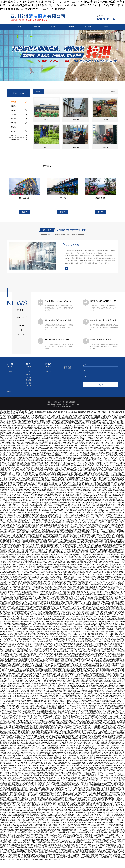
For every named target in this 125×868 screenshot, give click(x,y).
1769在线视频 (74, 485)
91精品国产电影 (80, 490)
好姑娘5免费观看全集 (109, 540)
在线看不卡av (103, 490)
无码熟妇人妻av (62, 646)
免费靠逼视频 (121, 502)
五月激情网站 (10, 740)
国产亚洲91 (107, 617)
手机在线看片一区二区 (98, 775)
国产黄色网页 (52, 539)
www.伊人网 (15, 473)
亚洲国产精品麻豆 (119, 686)
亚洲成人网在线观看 (76, 624)
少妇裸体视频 (42, 701)
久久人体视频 (14, 544)
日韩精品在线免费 (17, 624)
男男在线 (114, 777)
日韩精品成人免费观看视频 (63, 785)
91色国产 (101, 778)
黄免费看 (91, 762)
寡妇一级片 (24, 468)
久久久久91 (20, 497)
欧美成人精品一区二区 (110, 443)
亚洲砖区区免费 (59, 736)
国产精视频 (95, 850)
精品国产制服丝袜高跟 (73, 683)
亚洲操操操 (106, 601)
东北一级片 (55, 522)
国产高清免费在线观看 (99, 596)
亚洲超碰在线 (109, 579)
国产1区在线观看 (96, 547)
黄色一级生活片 (72, 468)
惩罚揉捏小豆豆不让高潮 (33, 589)
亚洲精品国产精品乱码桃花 (14, 728)
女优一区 (92, 792)
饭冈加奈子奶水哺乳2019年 (83, 693)
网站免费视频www (109, 772)
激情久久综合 (37, 859)
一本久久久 (54, 611)
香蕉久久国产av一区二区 (30, 577)
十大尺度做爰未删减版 (79, 653)
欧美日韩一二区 (78, 753)
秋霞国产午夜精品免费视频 (107, 728)
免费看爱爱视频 (118, 661)
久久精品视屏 (99, 509)
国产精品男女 (100, 468)
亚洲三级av (59, 497)
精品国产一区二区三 (71, 763)
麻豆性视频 (88, 767)
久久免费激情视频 (74, 721)
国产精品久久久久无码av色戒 (99, 492)
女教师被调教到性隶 (110, 453)
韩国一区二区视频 (74, 514)
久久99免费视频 (41, 763)
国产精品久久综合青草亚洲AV (45, 524)
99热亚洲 (8, 457)
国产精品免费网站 (22, 535)
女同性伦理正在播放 (90, 681)
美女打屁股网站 (50, 847)
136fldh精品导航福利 (95, 447)
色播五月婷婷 (109, 676)
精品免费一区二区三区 (40, 509)
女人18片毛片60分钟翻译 (10, 619)
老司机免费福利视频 (58, 783)
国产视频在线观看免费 (48, 636)
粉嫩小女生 (3, 780)
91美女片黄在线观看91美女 (75, 604)
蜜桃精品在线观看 (79, 835)
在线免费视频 (30, 818)
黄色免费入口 (60, 735)
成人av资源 (6, 738)
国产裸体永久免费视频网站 (116, 706)
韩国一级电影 (49, 467)
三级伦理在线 (28, 455)
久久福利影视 (42, 431)
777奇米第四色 (39, 798)
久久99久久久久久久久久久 (72, 606)
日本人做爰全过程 (31, 654)
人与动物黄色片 (30, 441)
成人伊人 (5, 673)
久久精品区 (85, 495)
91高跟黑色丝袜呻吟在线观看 (116, 519)
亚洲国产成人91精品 (29, 524)
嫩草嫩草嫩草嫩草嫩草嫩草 (87, 656)
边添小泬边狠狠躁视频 (60, 565)
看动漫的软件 (10, 441)
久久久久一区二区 (116, 700)
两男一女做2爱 (46, 738)
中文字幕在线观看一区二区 (14, 505)
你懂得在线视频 (85, 453)
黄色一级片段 (25, 746)
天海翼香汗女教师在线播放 (68, 500)
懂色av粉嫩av (63, 830)
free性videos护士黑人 (38, 490)
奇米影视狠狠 (42, 547)
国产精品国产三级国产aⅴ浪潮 (92, 577)
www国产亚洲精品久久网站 (48, 676)
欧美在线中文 (43, 689)
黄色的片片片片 (117, 460)
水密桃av (20, 679)
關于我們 (37, 27)
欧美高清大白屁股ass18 (21, 443)
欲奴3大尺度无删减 (70, 517)
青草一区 (9, 520)
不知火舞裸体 (32, 785)
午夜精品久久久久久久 (88, 636)
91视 (56, 715)
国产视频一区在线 (49, 790)
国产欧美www (80, 631)
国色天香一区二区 (5, 477)
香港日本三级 (67, 738)
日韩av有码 (94, 564)
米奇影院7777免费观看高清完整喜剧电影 (53, 488)
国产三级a (76, 666)
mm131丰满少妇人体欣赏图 (50, 743)
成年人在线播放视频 (79, 462)
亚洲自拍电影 (21, 515)
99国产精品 (108, 462)
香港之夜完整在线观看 (48, 596)
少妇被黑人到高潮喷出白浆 (14, 436)
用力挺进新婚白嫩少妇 (64, 452)
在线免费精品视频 (27, 674)
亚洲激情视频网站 (108, 820)
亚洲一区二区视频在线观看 (91, 797)
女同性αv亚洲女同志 (114, 549)
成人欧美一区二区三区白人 (82, 497)
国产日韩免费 (16, 708)
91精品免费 (103, 550)
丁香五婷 (117, 589)
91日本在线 (16, 552)
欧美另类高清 (6, 691)
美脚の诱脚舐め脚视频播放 (79, 524)
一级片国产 (55, 684)
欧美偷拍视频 (65, 507)
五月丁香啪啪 (33, 542)
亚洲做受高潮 (12, 447)
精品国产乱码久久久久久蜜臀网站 (29, 544)
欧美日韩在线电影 (41, 545)
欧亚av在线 (67, 788)
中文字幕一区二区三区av (23, 433)
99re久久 (70, 445)
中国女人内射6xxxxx (18, 520)
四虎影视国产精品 (108, 529)
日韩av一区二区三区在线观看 (109, 829)
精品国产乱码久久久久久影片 (56, 431)
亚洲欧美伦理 (84, 738)
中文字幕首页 (13, 847)
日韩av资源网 (16, 756)
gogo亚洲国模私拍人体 (7, 435)
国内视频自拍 (116, 436)
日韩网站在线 (62, 448)
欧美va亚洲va (14, 720)
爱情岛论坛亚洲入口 (22, 673)
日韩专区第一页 (70, 746)
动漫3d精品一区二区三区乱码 (41, 529)
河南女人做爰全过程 (29, 627)
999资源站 (16, 579)
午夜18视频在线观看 (41, 473)
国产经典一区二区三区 (50, 460)
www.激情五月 (46, 666)
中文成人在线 (67, 607)
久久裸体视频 (45, 591)
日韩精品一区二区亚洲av (96, 435)
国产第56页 (32, 569)
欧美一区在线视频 (113, 480)
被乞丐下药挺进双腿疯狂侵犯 (47, 800)
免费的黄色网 (55, 537)
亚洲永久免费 (72, 641)
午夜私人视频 (73, 537)
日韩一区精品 (73, 584)
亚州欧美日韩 (71, 448)
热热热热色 (20, 527)
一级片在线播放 (34, 448)
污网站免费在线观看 (112, 602)
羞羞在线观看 (121, 594)
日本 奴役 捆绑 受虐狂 (33, 639)
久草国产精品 (14, 668)
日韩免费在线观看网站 (110, 567)
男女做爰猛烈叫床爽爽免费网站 (37, 850)
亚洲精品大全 (62, 544)
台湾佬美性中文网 (89, 559)
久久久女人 (106, 684)
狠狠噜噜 (22, 612)
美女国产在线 (55, 609)
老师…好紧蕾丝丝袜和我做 (112, 542)
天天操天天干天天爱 (30, 492)
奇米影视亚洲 (52, 452)
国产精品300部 (8, 485)
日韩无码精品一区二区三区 (59, 703)
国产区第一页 (63, 445)
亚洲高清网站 (65, 787)
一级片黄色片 (67, 579)
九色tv (86, 674)
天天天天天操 (99, 619)
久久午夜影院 (35, 626)
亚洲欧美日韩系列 (87, 455)
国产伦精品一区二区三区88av (98, 472)
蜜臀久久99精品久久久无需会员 (104, 560)
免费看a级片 (47, 564)
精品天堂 (113, 773)
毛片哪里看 (73, 592)
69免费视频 (64, 577)
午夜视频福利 (47, 671)
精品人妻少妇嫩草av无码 (40, 502)
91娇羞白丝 (29, 515)
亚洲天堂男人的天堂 (92, 452)
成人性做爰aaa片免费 (15, 532)
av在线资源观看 (11, 455)
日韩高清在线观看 (86, 842)
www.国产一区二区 (68, 768)
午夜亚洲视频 (95, 808)
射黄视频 (79, 703)
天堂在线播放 (55, 582)
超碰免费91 (116, 694)
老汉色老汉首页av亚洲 (71, 552)
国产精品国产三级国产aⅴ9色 (11, 463)
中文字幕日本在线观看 (81, 839)
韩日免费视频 (14, 777)
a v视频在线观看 (35, 579)
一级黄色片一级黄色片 (9, 465)
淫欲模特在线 (38, 651)
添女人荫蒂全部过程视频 (39, 517)
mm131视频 (54, 554)
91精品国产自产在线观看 (91, 587)
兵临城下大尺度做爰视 (73, 488)
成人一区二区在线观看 (18, 616)
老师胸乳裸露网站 (12, 855)
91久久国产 (30, 798)
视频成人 (113, 659)
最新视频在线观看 (53, 509)
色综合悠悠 (66, 465)
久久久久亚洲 (58, 572)
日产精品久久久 (75, 663)
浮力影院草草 (111, 550)
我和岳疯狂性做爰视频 (93, 669)
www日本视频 (64, 537)
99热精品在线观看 (70, 443)
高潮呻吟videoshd (49, 726)
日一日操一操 (46, 684)
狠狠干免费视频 (101, 500)
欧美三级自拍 (35, 830)
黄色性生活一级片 (50, 490)
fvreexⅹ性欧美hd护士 (118, 822)
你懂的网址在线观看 (17, 845)
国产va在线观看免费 (75, 534)
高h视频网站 (116, 651)
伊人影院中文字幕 (12, 857)
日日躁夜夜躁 (92, 777)
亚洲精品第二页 (62, 626)
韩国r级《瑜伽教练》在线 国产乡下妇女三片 (20, 470)
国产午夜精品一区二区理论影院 (12, 604)
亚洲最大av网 (54, 450)
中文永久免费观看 (49, 802)
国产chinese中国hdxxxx (78, 579)
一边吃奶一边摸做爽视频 (27, 473)
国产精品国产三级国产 (84, 507)
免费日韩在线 (115, 748)
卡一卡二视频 (34, 705)
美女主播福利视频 (6, 475)
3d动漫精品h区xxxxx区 (114, 736)
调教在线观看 (10, 540)
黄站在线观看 (30, 512)
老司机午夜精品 (25, 696)
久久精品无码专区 (23, 800)
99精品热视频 (48, 748)
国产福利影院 (9, 591)
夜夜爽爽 (83, 638)
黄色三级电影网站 (10, 530)
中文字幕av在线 (46, 694)
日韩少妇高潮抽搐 (99, 537)
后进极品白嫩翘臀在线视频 (48, 475)
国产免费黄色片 (46, 703)
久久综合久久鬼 (54, 812)
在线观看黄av (74, 457)
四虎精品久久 (58, 782)
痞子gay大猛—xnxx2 (83, 519)
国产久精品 (100, 465)
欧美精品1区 (108, 648)
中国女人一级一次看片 (75, 651)
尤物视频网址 (120, 604)
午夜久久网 (102, 524)
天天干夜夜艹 (13, 565)
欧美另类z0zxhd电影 (92, 549)
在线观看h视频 (85, 736)
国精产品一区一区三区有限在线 (47, 472)
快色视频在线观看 (73, 689)
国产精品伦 (11, 698)
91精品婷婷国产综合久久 (7, 433)
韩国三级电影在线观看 (108, 493)
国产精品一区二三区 (35, 443)
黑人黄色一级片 (39, 644)
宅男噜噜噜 (33, 507)
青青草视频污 (108, 651)
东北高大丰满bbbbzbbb (60, 477)
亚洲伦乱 (33, 453)
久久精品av (92, 545)
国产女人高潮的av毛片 (113, 497)
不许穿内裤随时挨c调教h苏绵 (29, 547)
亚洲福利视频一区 (98, 460)
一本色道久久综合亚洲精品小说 (56, 773)
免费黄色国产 (76, 726)
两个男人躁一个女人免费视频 (81, 857)
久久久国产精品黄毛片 (95, 540)
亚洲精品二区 (68, 515)
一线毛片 (99, 852)
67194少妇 (37, 703)
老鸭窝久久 (71, 626)
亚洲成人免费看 (34, 452)
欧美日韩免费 (14, 738)
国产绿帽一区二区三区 (108, 790)
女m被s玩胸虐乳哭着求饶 (64, 621)
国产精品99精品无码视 (85, 482)
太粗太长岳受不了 (54, 835)
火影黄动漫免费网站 (67, 728)
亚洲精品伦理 (30, 839)
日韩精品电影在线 (63, 592)
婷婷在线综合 (31, 457)
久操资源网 (81, 616)
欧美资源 (105, 701)
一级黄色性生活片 (52, 542)
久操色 (101, 467)
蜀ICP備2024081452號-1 (65, 407)
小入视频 (37, 793)
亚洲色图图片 (32, 815)
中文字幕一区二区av (75, 455)
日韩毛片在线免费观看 (55, 495)
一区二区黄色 (107, 710)
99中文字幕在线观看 (95, 527)
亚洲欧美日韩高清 (12, 562)
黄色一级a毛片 (77, 597)
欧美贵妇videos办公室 (104, 653)
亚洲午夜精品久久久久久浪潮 (93, 783)
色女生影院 (25, 706)
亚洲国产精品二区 (83, 468)
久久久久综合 (78, 576)
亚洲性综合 (80, 592)
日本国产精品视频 (112, 693)
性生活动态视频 (111, 594)
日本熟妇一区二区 (20, 435)
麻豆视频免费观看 (62, 689)
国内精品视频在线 (13, 817)
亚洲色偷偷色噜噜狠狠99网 (116, 663)
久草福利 (89, 473)
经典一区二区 (46, 787)
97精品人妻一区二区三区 (20, 549)
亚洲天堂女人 (70, 693)
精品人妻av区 (115, 731)
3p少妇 (102, 544)
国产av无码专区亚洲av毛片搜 (9, 788)
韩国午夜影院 (60, 847)
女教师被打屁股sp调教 (13, 684)
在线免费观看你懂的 (101, 770)
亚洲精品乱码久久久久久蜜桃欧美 (105, 457)
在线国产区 (33, 550)
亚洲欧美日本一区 (94, 544)
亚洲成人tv (79, 746)
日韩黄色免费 (87, 700)
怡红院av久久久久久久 (16, 519)
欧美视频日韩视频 (51, 614)
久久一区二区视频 (23, 448)
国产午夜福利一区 (92, 477)
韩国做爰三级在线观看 (30, 792)
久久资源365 (9, 736)
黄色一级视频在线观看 (18, 539)
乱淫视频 (114, 666)
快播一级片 (84, 785)
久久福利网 (74, 770)
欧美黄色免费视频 (114, 447)
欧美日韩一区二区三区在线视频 (102, 455)
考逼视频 (34, 472)
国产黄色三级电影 (23, 735)
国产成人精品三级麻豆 (45, 586)
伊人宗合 (121, 835)
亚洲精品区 (109, 477)
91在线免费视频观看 (95, 674)
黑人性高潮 (66, 457)
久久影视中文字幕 (93, 467)
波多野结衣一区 (14, 730)
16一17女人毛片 (72, 646)
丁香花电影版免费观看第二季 (44, 760)
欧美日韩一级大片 (46, 503)
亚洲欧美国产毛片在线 (118, 760)
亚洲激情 (52, 668)
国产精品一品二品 (63, 643)
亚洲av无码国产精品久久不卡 (56, 510)
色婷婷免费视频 (38, 537)
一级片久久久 (5, 631)
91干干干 (40, 681)
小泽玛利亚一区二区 (43, 485)
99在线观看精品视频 (51, 674)
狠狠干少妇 (44, 495)
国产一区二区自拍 (109, 619)
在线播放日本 (41, 785)
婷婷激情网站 (90, 626)
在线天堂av (78, 698)
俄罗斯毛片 (36, 762)
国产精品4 (44, 829)
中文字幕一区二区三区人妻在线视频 (93, 576)
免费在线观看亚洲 (115, 611)
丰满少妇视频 (40, 458)
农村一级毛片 (28, 852)
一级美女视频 (48, 550)
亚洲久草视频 (52, 772)
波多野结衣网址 (70, 574)
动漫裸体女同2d (88, 582)
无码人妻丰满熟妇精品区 (115, 606)
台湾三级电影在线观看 (16, 587)
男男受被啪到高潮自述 (60, 468)
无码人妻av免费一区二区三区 (43, 617)
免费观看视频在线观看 (76, 582)
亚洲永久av (81, 503)
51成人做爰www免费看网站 (96, 554)
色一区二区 (15, 599)
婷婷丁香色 (69, 857)
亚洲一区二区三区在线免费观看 (93, 601)
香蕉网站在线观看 (73, 441)
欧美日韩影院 (66, 696)
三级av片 (15, 460)
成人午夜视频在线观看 (22, 705)
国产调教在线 (108, 468)
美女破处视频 (97, 644)
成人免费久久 (81, 820)
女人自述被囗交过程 (11, 648)
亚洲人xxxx (18, 577)
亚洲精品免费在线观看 (76, 643)
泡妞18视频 (47, 537)
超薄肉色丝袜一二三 (11, 842)
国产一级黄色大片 (17, 574)
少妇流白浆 (49, 718)
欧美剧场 (101, 688)
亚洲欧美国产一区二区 (13, 514)
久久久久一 (50, 629)
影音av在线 (89, 614)
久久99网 (36, 676)
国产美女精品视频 (10, 527)
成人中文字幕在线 (44, 450)
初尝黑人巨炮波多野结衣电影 (40, 643)
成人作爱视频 (98, 443)
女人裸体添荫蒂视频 (37, 436)
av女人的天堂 (81, 542)
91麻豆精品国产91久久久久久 (31, 475)
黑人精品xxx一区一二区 (90, 746)
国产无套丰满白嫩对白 (81, 768)
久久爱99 (14, 651)
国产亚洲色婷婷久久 (27, 525)
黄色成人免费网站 (23, 452)
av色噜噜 (37, 818)
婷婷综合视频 (29, 703)
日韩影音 (108, 537)
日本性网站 (52, 825)
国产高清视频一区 (21, 582)
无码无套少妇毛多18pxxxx (98, 594)
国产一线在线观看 (112, 500)
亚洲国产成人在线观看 (63, 475)
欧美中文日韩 (40, 756)
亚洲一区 (37, 525)
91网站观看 (102, 552)
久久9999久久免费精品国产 (33, 488)
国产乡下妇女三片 (113, 616)
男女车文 (37, 683)
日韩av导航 (57, 507)
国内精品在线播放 (87, 611)
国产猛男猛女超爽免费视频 (47, 493)
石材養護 (29, 417)
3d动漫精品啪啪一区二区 (112, 522)
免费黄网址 (58, 465)
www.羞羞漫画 (39, 839)
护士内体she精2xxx (99, 726)
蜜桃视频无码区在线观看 (75, 825)
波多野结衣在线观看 (11, 448)
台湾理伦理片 (91, 463)
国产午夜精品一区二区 (16, 559)
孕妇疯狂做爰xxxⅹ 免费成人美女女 (71, 609)
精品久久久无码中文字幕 (27, 440)
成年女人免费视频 (55, 447)
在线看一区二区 (61, 688)
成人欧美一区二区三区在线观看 (47, 710)
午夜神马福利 (112, 490)
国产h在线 (14, 854)
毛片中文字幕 (14, 571)
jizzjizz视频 (106, 817)
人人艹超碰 (121, 666)
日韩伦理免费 (33, 783)
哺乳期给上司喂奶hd (95, 768)
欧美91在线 (35, 700)
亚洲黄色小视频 (49, 673)
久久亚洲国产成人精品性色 (84, 502)
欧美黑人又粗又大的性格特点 (66, 472)
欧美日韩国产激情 (106, 485)
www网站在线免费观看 (60, 458)
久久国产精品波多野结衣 (15, 524)
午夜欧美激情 (46, 522)
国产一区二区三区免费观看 (60, 498)
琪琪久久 (120, 433)
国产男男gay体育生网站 (15, 636)
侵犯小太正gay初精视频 (7, 688)
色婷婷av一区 (71, 502)
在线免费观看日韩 (103, 539)
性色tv (79, 802)
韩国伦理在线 (99, 515)
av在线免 (79, 720)
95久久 (61, 552)
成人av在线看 (18, 485)
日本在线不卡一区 (87, 597)
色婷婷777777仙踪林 (61, 849)
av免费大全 (43, 448)
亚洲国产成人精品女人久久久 (90, 641)
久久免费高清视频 (9, 663)
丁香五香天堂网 (25, 686)
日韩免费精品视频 (105, 624)
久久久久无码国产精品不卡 (114, 673)
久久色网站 (75, 738)
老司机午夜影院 (57, 770)
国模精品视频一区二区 (95, 701)
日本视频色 (58, 740)
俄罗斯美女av (78, 644)
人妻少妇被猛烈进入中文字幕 (63, 654)
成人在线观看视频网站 (9, 467)
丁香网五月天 (39, 664)
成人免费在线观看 (61, 668)
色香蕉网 (27, 453)
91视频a (23, 576)
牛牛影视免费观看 (14, 547)
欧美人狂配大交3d (72, 616)
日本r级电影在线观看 (87, 726)
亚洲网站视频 (88, 798)
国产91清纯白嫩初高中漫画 (96, 450)
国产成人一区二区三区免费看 (89, 522)
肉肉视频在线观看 (52, 448)
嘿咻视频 (78, 827)
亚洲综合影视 (103, 557)
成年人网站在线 (61, 859)
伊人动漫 (32, 500)
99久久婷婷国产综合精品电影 (105, 589)
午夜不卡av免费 (19, 529)
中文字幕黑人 (74, 832)
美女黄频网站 (112, 492)
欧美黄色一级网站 (80, 617)
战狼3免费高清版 (18, 602)
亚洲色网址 (87, 775)
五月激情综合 (101, 510)
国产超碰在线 (18, 787)
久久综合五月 (29, 834)
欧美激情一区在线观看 (118, 778)
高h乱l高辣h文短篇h (34, 661)
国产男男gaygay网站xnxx (63, 790)
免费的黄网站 (95, 627)
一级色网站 (17, 775)
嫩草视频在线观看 (96, 530)
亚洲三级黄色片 (63, 715)
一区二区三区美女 (83, 552)
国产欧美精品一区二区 (99, 693)
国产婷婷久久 (44, 824)
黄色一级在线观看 (79, 783)
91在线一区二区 (78, 844)
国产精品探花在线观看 (86, 755)
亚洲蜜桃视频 (5, 824)
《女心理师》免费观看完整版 (63, 815)
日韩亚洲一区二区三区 (69, 711)
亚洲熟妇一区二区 (30, 725)
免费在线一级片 (37, 505)
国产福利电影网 (86, 850)
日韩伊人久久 (5, 492)
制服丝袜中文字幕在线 (25, 824)
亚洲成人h (96, 753)
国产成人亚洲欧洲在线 (77, 681)
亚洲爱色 (90, 436)
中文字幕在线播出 (21, 693)
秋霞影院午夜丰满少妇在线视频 (86, 773)
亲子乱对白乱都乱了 (111, 818)
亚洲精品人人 (103, 555)
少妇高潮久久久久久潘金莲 (91, 678)
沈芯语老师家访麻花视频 (84, 834)
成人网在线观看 (59, 560)
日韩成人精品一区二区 (77, 632)
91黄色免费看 (38, 599)
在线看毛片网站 (101, 832)
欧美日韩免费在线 (117, 485)
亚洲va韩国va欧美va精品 (86, 691)
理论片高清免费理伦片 (79, 621)
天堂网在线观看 (45, 832)
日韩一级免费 (86, 445)
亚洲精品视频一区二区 (96, 495)
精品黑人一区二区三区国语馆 (25, 447)
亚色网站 (118, 644)
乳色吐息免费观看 (34, 807)
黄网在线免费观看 (78, 751)
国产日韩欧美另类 (113, 514)
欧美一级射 (84, 505)
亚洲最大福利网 (13, 716)
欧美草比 (61, 547)
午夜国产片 (22, 457)
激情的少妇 (17, 664)
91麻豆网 (92, 468)
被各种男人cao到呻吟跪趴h (91, 668)
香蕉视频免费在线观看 (111, 634)
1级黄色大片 (33, 624)
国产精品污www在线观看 (21, 507)
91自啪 (108, 524)
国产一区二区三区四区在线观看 (95, 462)
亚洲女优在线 (79, 574)
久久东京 (24, 767)
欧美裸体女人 (81, 517)
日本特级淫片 (112, 824)
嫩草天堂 (55, 445)
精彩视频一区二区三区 (61, 455)
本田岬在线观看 (91, 750)
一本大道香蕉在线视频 (24, 478)
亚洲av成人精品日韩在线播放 (62, 718)
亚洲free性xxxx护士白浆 (49, 859)
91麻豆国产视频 (54, 555)
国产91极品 (45, 835)
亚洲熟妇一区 (13, 482)
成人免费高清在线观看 (72, 480)
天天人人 (21, 606)
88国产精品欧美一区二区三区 (103, 679)
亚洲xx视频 (8, 488)
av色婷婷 (17, 740)
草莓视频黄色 (61, 473)
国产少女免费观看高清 (55, 433)
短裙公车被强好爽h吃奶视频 (46, 624)
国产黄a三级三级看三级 (60, 527)
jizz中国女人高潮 (7, 689)
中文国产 (102, 627)
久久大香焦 (39, 768)
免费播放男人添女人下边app (55, 517)
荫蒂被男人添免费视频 (57, 529)
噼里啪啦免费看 (110, 450)
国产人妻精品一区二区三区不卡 (76, 710)
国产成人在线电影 (115, 626)
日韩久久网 (108, 460)
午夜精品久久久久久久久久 (105, 441)
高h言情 (68, 780)
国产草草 (70, 688)
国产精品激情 (29, 596)
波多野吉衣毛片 (47, 584)
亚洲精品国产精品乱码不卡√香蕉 (56, 482)
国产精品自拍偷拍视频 (36, 552)
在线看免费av (60, 800)
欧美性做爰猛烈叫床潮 (27, 671)
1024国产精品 (4, 844)
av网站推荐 (101, 844)
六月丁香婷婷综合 (41, 629)
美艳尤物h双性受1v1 (39, 852)
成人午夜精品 (116, 636)
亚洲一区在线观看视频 (14, 431)
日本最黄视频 (66, 805)
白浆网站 (48, 756)
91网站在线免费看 (59, 505)
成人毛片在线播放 (36, 787)
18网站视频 (51, 559)
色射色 (21, 817)
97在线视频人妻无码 (114, 557)
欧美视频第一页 (5, 539)
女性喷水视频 (22, 611)
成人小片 (72, 827)
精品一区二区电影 (91, 653)
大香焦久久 (87, 539)
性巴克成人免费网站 (58, 839)
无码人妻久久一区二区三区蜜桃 (32, 522)
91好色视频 (107, 438)
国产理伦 (109, 559)
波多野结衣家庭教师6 (86, 514)
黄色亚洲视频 (36, 812)
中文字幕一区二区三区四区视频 (60, 832)
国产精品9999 (71, 793)
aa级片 (81, 441)
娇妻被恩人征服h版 (88, 431)
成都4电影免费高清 (115, 708)
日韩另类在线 (105, 698)
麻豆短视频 (88, 639)
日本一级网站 (94, 552)
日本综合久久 (27, 574)
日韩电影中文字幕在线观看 (44, 498)
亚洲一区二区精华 (97, 817)
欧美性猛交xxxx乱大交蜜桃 (84, 705)
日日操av (69, 462)
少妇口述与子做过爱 (40, 773)
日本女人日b (25, 797)
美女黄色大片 (66, 467)
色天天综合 (87, 815)
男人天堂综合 (69, 701)
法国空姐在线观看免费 (60, 641)
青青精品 (8, 643)
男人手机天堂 (89, 599)
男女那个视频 (100, 839)
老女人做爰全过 (42, 616)
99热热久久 (93, 659)
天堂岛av (120, 721)
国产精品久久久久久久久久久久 (86, 671)
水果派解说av (22, 445)
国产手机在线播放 (34, 592)
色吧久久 (50, 468)
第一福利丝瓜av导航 (76, 530)
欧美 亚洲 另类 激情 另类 (54, 535)
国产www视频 (36, 555)
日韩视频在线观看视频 (23, 607)
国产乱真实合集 (11, 480)
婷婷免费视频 (44, 447)
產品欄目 (108, 92)
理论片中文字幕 (35, 817)
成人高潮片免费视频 (99, 602)
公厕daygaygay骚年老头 (57, 664)
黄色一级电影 (49, 458)
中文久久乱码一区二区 (48, 587)
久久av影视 (97, 448)
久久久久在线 (86, 529)
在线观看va (42, 487)
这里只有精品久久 (79, 572)
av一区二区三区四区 (69, 822)
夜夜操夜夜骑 (4, 755)
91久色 (31, 842)
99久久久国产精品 (71, 473)
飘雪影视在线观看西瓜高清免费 (51, 602)
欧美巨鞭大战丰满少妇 (115, 555)
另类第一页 (69, 576)
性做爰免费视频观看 (14, 666)
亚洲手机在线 (47, 438)
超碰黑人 (41, 705)
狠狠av (35, 710)
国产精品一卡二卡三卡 (100, 631)
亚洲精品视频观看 (85, 715)
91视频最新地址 (50, 849)
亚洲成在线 (12, 500)
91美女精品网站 (49, 455)
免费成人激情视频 (37, 564)
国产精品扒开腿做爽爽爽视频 (9, 606)
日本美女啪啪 (93, 782)
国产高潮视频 (37, 483)
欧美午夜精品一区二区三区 (99, 445)
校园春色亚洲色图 (66, 597)
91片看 (68, 510)
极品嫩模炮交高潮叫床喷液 (62, 524)
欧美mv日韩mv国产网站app (49, 592)
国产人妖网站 (29, 612)
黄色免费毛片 (50, 711)
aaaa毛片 (118, 775)
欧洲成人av (48, 480)
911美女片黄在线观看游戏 (101, 597)
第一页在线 (38, 512)
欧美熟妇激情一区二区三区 (108, 808)
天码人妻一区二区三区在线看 (20, 641)
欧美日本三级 (63, 684)
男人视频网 (17, 629)
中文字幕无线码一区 (94, 586)
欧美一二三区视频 (74, 581)
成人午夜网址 (109, 689)
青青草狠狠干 (27, 658)
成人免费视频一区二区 (76, 775)
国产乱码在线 (67, 629)
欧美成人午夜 (40, 751)
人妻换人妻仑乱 (109, 810)
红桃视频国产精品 (50, 562)
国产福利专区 (89, 448)
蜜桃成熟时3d (12, 509)
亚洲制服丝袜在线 (60, 576)
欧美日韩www (117, 468)
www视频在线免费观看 (78, 452)
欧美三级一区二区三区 (10, 679)
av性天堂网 (12, 497)
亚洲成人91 (116, 462)
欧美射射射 (112, 607)
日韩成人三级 (42, 542)
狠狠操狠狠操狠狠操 (47, 589)
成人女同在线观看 (64, 485)
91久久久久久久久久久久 (97, 584)
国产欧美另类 (14, 462)
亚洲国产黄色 (44, 519)
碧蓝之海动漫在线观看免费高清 (86, 589)
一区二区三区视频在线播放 (87, 634)
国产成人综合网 (66, 765)
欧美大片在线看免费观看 (75, 509)
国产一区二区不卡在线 (118, 571)
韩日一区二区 (50, 679)
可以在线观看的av (79, 614)
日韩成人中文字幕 (76, 438)
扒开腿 (32, 572)
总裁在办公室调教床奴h (31, 822)
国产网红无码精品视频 (65, 503)
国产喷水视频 (19, 453)
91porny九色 (27, 626)
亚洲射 (17, 555)
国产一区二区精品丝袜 (118, 537)
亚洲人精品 (119, 845)
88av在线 (42, 741)
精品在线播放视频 (35, 462)
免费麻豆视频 (18, 795)
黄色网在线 (83, 765)
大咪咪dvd (24, 715)
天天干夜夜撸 (38, 777)
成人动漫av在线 (88, 720)
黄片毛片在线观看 (53, 569)
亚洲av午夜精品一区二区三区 (116, 723)
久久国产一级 (64, 514)
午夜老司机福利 (40, 634)
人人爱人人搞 (112, 770)
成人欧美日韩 (55, 666)
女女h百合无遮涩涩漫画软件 (29, 463)
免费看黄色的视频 (45, 554)
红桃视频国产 (112, 654)
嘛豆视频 (36, 520)
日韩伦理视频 (52, 473)
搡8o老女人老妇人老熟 (113, 535)
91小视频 (66, 854)
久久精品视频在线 (28, 617)
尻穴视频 (101, 522)
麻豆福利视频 (113, 656)
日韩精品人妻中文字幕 (74, 636)
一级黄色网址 (16, 537)
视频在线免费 (95, 550)
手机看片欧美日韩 (82, 777)
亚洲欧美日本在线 (52, 547)
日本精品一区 (37, 636)
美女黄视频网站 (23, 619)
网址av (86, 440)
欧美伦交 (90, 478)
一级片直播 (119, 532)
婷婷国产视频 (103, 549)
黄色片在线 (35, 574)
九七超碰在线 (45, 639)
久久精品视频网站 (42, 453)
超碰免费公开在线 (48, 715)
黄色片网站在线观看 (76, 602)
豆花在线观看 (56, 438)
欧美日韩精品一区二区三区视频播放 (91, 488)
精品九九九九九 (53, 453)
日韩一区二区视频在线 (89, 609)
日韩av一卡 (114, 601)
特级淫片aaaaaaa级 (40, 840)
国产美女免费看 (76, 718)
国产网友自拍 (47, 622)
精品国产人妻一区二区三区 (91, 624)
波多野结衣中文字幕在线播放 (51, 599)
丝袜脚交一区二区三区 (39, 718)
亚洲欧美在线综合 (115, 807)
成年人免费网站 (58, 545)
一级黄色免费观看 (47, 505)
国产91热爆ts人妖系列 (41, 648)
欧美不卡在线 (74, 787)
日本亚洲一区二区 (89, 509)
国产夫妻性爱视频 (22, 465)
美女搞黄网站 (25, 493)
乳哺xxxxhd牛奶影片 (100, 431)
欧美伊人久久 (44, 433)
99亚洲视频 (69, 431)
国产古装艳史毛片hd (80, 463)
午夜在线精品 (28, 622)
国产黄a (65, 740)
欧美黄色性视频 (119, 825)
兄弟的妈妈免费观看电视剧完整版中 (14, 498)
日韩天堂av (20, 455)
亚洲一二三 (37, 596)
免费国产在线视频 (29, 721)
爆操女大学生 (50, 785)
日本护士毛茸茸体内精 (118, 629)
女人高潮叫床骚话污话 (60, 589)
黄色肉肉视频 (58, 487)
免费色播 (41, 748)
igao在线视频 (29, 482)
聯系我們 (105, 27)
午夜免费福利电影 (50, 594)
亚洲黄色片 (35, 480)
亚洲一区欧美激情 (55, 530)
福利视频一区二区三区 (59, 462)
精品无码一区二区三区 (55, 607)
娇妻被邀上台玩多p (26, 753)
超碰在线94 (77, 435)
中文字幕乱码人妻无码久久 (103, 636)
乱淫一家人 (60, 490)
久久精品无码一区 (118, 509)
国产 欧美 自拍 (13, 778)
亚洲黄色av (20, 822)
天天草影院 (46, 693)
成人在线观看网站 (5, 616)
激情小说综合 (68, 586)
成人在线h (25, 438)
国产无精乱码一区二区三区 (117, 488)
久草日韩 (49, 606)
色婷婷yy (14, 452)
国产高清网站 (30, 576)
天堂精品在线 (116, 643)
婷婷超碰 (26, 624)
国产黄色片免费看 (46, 457)
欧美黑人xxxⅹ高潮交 (63, 767)
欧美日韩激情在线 (61, 636)
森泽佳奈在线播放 (88, 679)
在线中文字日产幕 (37, 460)
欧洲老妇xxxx (52, 730)
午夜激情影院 (98, 599)
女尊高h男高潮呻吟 (61, 557)
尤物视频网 (114, 498)
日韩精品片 (45, 443)
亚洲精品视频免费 (34, 581)
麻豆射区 (94, 539)
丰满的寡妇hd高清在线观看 (41, 668)
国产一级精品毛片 (76, 475)
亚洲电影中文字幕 (96, 529)
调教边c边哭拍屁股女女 (39, 435)
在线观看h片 (121, 492)
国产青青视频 (87, 654)
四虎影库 (84, 772)
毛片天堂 (10, 834)
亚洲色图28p (21, 512)
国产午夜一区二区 (17, 627)
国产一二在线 (55, 571)
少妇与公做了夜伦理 (46, 445)
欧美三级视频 (45, 525)
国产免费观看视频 (57, 564)
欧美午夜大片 (12, 653)
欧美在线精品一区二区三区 (109, 859)
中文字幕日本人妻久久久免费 (25, 644)
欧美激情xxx (23, 755)
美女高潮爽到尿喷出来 (14, 780)
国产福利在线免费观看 (109, 574)
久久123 (9, 708)
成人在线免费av (34, 808)
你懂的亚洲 (118, 740)
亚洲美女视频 (10, 555)
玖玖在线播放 (19, 656)
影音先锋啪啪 (62, 686)
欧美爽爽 (39, 805)
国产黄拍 (103, 535)
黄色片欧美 (74, 788)
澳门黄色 (13, 773)
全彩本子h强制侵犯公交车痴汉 (56, 701)
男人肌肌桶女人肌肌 (64, 713)
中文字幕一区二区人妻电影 (45, 507)
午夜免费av (112, 638)
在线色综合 (62, 683)
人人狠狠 (62, 644)
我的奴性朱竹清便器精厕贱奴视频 (77, 661)
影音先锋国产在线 (107, 674)
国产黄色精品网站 (83, 512)
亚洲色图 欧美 (64, 721)
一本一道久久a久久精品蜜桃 (106, 532)
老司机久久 (19, 760)
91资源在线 (99, 745)
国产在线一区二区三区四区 (49, 807)
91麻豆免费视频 (25, 684)
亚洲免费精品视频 (16, 731)
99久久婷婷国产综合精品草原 (68, 519)
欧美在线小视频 (33, 465)
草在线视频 (105, 447)
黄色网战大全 (118, 676)
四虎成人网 (9, 629)
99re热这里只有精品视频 (51, 552)
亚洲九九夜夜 (72, 601)
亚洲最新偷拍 (52, 689)
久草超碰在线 (38, 470)
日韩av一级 (17, 525)
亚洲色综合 (27, 517)
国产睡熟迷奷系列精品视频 (109, 527)
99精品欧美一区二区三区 (102, 525)
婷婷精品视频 (108, 683)
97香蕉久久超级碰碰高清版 (42, 842)
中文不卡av (107, 436)
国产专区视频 (65, 775)
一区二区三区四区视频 (97, 453)
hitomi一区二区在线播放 (81, 782)
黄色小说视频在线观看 (117, 817)
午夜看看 (105, 488)
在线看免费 (79, 587)
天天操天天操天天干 (103, 659)
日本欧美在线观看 (64, 803)
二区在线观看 (84, 433)
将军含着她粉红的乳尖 (104, 487)
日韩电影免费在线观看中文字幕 (13, 626)
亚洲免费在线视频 (24, 837)
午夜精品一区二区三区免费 (19, 477)
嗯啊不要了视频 (66, 447)
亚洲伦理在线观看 (15, 746)
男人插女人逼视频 (83, 792)
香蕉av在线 (56, 617)
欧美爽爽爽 (45, 716)
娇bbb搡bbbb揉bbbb (11, 586)
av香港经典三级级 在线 (25, 502)
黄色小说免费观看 (17, 782)
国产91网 (3, 520)
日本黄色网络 (113, 701)
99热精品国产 (4, 490)
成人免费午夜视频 (40, 653)
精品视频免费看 (30, 498)
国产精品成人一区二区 (96, 512)
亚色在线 (46, 753)
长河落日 (56, 762)
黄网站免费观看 (112, 621)
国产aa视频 (87, 498)
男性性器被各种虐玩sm (94, 780)
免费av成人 (48, 597)
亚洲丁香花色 (76, 785)
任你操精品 (75, 656)
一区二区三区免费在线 (92, 503)
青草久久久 (40, 597)
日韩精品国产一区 (107, 473)
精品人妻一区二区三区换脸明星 (69, 571)
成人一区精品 (86, 594)
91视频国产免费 (114, 458)
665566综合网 (62, 710)
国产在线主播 (85, 629)
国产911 (46, 669)
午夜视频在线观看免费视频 (95, 571)
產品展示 (54, 27)
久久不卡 (19, 480)
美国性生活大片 (35, 832)
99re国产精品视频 (74, 715)
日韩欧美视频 (45, 555)
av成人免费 (122, 768)
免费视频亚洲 (44, 708)
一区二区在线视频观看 (69, 671)
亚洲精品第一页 (60, 802)
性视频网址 (112, 738)
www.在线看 (49, 487)
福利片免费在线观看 (25, 460)
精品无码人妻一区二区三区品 (29, 487)
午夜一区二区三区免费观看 (98, 519)
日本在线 (121, 767)
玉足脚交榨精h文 (93, 524)
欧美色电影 (21, 482)
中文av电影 (57, 436)
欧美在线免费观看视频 (111, 835)
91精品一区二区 (85, 721)
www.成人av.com (32, 701)
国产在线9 (9, 775)
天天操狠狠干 (27, 480)
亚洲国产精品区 (87, 602)
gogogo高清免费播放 (105, 629)
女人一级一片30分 (65, 520)
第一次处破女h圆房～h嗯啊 (84, 845)
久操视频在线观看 (12, 478)
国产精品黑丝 (105, 626)
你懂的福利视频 (81, 750)
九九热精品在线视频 (83, 443)
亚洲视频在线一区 (98, 639)
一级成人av (18, 688)
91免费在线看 (6, 574)
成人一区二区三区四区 (75, 577)
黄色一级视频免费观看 (52, 721)
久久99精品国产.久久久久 (36, 673)
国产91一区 (13, 840)
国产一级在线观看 (83, 743)
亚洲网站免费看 (91, 638)
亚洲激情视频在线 (57, 463)
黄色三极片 (80, 440)
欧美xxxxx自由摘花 (91, 688)
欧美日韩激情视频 (38, 455)
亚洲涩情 (79, 849)
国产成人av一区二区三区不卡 (33, 750)
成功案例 (88, 27)
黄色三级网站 (76, 505)
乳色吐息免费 (110, 552)
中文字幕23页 (103, 751)
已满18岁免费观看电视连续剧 (100, 475)
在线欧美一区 (49, 560)
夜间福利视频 (7, 599)
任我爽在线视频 (42, 649)
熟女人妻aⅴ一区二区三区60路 (57, 502)
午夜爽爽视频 (98, 514)
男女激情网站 (83, 436)
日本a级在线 (67, 433)
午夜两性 (119, 738)
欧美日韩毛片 (41, 549)
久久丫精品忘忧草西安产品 (32, 495)
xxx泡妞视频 (37, 515)
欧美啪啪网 (40, 550)
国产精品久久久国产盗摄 (65, 751)
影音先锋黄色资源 (82, 544)
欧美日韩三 (17, 560)
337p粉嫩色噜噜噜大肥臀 (108, 534)
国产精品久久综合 (8, 507)
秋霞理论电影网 (20, 441)
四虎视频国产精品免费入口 (75, 795)
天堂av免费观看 (14, 490)
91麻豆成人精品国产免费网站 (22, 736)
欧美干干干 (11, 767)
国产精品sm (36, 698)
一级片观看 (38, 693)
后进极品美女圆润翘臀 (76, 498)
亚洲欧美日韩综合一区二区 (46, 465)
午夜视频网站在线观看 (110, 515)
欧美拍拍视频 (108, 509)
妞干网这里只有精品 (33, 445)
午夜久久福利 (75, 433)
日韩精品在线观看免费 (38, 820)
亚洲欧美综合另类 (5, 617)
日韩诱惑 (75, 436)
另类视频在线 (57, 550)
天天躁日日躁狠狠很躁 (77, 535)
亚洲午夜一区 (22, 857)
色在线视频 (72, 440)
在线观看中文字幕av (63, 807)
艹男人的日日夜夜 (72, 482)
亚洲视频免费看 (101, 621)
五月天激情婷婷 (10, 860)
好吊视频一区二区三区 (13, 487)
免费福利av (58, 467)
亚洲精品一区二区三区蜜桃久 (25, 653)
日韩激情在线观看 (51, 713)
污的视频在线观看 (44, 813)
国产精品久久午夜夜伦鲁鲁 (84, 596)
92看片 (6, 532)
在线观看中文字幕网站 (77, 664)
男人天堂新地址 (23, 562)
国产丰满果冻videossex (97, 483)
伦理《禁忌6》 (4, 493)
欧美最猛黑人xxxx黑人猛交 (25, 509)
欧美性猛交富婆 (64, 624)
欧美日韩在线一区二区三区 (67, 450)
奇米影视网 (28, 529)
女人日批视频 (88, 795)
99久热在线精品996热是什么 (73, 529)
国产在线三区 (77, 515)
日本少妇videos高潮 (7, 440)
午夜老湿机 (74, 447)
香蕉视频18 (96, 535)
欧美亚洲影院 (31, 756)
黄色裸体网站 (109, 554)
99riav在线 (17, 576)
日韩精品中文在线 (65, 812)
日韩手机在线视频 (68, 782)
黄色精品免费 (51, 616)
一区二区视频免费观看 (20, 458)
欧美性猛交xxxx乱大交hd (44, 477)
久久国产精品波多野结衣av (90, 694)
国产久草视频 (48, 527)
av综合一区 (33, 659)
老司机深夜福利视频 (56, 758)
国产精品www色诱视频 (59, 793)
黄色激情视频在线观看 (51, 731)
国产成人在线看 (103, 706)
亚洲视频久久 (26, 748)
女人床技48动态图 (100, 559)
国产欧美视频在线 (44, 520)
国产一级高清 (118, 632)
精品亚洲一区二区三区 (12, 632)
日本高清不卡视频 (65, 733)
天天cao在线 (108, 465)
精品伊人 (54, 503)
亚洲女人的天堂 (95, 736)
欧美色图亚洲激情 (76, 520)
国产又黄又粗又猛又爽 (28, 775)
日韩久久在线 (60, 649)
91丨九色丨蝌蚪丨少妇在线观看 (89, 480)
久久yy (52, 716)
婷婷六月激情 (46, 706)
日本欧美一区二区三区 (17, 758)
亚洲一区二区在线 (15, 545)
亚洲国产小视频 (14, 755)
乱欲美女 (103, 678)
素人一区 (43, 817)
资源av (78, 522)
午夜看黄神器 (53, 669)
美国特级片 (93, 440)
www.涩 (106, 458)
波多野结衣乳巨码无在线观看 (55, 844)
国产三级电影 (121, 490)
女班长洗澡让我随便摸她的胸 (84, 460)
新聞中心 (71, 27)
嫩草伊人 (98, 626)
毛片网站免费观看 (119, 855)
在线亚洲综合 (61, 460)
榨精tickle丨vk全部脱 (62, 440)
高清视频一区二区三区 (14, 550)
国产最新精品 (103, 716)
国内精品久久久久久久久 (104, 696)
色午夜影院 (26, 787)
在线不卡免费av (109, 612)
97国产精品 (105, 577)
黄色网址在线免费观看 (48, 440)
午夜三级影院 (23, 661)
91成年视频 (118, 435)
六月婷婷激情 (27, 559)
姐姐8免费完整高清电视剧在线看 (41, 534)
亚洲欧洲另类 (109, 576)
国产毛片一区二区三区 (118, 438)
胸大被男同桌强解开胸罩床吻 (79, 807)
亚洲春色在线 (103, 480)
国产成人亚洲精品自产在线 (32, 614)
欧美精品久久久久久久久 (60, 612)
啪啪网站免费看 (116, 510)
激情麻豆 (94, 498)
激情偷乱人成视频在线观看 (67, 522)
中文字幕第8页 (33, 790)
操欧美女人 (36, 720)
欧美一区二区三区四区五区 (117, 586)
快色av (26, 592)
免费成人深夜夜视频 (29, 728)
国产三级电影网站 (89, 565)
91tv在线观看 (62, 661)
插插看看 (18, 663)
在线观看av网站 (44, 837)
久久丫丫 (24, 756)
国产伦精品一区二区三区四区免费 (113, 512)
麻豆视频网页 (55, 678)
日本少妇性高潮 (62, 795)
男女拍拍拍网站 (23, 778)
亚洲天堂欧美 (121, 787)
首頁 (20, 27)
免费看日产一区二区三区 (111, 495)
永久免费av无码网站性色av (58, 591)
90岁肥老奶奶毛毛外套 (47, 698)
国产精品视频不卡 (114, 609)
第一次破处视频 (117, 559)
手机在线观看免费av (13, 832)
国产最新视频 (16, 468)
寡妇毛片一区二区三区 (7, 664)
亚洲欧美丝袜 (72, 703)
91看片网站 (50, 653)
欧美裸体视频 (53, 525)
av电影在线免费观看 (44, 582)
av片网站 (27, 817)
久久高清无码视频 (63, 674)
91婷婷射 (115, 745)
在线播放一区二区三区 (67, 617)
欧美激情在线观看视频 (81, 701)
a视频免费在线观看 (62, 723)
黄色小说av (65, 584)
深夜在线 (85, 472)
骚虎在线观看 (95, 666)
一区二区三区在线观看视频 (81, 706)
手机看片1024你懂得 (70, 673)
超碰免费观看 (4, 519)
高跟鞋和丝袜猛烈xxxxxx (66, 762)
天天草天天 (112, 539)
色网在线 (16, 440)
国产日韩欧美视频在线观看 (79, 554)
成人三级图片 (24, 808)
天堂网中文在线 (24, 827)
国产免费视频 (115, 478)
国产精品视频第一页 (54, 478)
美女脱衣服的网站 (85, 458)
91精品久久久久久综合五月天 (88, 510)
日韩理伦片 (26, 436)
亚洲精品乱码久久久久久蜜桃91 (18, 621)
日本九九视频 (63, 509)
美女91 (38, 457)
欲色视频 (28, 435)
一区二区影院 (28, 483)
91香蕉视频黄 (36, 478)
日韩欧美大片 (31, 458)
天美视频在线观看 (102, 505)
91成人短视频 (107, 569)
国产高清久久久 (70, 547)
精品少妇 (24, 503)
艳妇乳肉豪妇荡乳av (83, 483)
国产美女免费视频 (68, 497)
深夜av (21, 730)
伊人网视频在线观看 (16, 522)
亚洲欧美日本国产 (113, 849)
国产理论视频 (29, 802)
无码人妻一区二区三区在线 (108, 503)
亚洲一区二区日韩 (83, 545)
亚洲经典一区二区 (104, 452)
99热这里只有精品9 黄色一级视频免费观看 (38, 609)
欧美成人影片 (56, 534)
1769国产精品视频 (112, 664)
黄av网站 (50, 545)
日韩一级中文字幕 (110, 544)
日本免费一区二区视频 (61, 540)
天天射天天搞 (62, 611)
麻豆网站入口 (14, 824)
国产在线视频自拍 (70, 490)
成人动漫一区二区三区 (13, 472)
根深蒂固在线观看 (82, 478)
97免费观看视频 (63, 453)
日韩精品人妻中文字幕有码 (59, 441)
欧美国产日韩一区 (102, 607)
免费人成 (4, 654)
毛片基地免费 (15, 643)
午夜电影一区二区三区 (58, 756)
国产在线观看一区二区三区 (88, 607)
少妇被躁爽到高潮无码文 (28, 597)
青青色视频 (75, 765)
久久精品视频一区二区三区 (87, 457)
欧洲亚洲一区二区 (19, 689)
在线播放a (38, 440)
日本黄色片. (92, 743)
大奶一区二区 (92, 803)
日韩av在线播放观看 (81, 450)
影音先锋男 (59, 797)
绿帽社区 (97, 646)
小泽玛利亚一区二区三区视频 (83, 493)
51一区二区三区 (107, 530)
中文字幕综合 (37, 632)
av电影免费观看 (88, 644)
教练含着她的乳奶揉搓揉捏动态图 (18, 785)
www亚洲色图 (39, 669)
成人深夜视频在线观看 (78, 560)
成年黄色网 (40, 562)
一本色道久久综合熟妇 (31, 689)
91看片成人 (84, 663)
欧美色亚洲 (95, 728)
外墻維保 (29, 411)
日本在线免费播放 (66, 436)
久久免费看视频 (76, 569)
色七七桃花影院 (87, 438)
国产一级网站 (40, 500)
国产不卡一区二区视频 (45, 463)
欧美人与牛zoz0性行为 (36, 601)
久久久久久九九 (47, 483)
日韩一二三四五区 (23, 542)
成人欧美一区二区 (18, 743)
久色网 (110, 505)
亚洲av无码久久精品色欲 (99, 723)
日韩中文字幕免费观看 (23, 467)
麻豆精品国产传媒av (40, 482)
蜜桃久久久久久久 (26, 472)
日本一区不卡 (4, 587)
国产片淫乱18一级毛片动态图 (58, 755)
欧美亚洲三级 (71, 596)
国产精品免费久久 (57, 738)
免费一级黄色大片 (27, 604)
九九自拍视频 (53, 485)
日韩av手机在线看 (106, 448)
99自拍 (103, 497)
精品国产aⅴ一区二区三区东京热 (56, 492)
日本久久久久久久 (49, 619)
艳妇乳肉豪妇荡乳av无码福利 (62, 855)
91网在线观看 (43, 539)
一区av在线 (48, 705)
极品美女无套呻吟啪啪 (105, 733)
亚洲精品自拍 (23, 788)
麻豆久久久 (44, 478)
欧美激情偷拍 (42, 535)
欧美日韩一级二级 (10, 515)
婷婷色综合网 (86, 475)
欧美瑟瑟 (119, 457)
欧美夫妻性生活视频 (19, 825)
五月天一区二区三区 (55, 627)
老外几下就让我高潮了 (70, 542)
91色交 (50, 829)
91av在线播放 (65, 530)
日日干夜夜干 (97, 493)
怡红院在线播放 (48, 436)
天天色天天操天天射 (118, 473)
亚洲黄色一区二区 (74, 453)
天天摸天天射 (76, 629)
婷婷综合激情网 (48, 651)
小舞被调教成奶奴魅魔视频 (30, 431)
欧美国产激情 (68, 753)
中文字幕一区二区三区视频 (90, 591)
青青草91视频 (45, 579)
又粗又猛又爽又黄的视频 (68, 478)
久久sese (112, 517)
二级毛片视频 (19, 683)
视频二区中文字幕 (69, 493)
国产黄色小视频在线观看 (114, 440)
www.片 (121, 616)
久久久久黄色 (13, 445)
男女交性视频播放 (65, 842)
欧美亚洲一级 (27, 505)
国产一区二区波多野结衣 (60, 483)
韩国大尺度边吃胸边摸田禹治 (78, 525)
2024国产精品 (114, 750)
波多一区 (90, 661)
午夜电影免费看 (97, 705)
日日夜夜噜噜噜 (57, 457)
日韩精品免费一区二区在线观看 (86, 500)
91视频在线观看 (47, 512)
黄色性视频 (41, 854)
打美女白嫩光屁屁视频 (31, 450)
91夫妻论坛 (7, 651)
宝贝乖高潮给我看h (66, 666)
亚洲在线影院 (55, 520)
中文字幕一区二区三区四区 (32, 694)
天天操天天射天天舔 (74, 527)
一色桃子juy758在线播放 (22, 860)
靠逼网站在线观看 (21, 701)
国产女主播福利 (24, 462)
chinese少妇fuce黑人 (71, 748)
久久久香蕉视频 (98, 436)
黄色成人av (84, 527)
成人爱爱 (58, 587)
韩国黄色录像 (21, 818)
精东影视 (65, 487)
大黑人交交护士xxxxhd (102, 792)
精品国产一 (82, 485)
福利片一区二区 (96, 497)
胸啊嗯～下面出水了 (97, 458)
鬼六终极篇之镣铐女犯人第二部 (28, 678)
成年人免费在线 (33, 535)
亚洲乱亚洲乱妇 (27, 636)
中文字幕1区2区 (56, 787)
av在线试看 (25, 581)
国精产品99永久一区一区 (7, 681)
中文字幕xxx (66, 770)
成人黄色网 (83, 571)
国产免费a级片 (11, 726)
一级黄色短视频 (65, 438)
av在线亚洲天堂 (68, 463)
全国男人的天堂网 (98, 438)
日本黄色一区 (35, 433)
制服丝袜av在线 (26, 663)
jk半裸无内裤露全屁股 (53, 549)
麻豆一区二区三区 (107, 780)
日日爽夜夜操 (59, 673)
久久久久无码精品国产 (7, 525)
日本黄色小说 (23, 850)
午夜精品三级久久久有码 (52, 500)
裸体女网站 (119, 607)
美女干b (67, 664)
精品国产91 (12, 673)
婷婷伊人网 (91, 525)
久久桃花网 (23, 639)
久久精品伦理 (58, 629)
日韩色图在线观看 (119, 545)
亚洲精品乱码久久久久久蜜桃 (56, 746)
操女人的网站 (96, 482)
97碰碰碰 (86, 686)
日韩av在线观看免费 (65, 554)
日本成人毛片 (22, 586)
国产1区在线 (107, 507)
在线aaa (11, 577)
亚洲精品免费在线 (73, 458)
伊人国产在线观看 (26, 564)
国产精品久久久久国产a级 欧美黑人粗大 (32, 514)
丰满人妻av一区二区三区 (117, 452)
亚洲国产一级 (24, 569)
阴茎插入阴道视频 (77, 622)
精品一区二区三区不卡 (110, 433)
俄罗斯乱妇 (58, 726)
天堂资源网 (85, 435)
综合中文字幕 (96, 473)
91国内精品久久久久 (99, 664)
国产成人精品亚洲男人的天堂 (76, 470)
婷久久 (57, 624)
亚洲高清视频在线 (19, 834)
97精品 (87, 492)
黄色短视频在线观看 (15, 706)
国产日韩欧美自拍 (18, 725)
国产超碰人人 (77, 431)
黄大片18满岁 (99, 634)
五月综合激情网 (10, 554)
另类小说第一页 (21, 726)
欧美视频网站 (88, 535)
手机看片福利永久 (75, 555)
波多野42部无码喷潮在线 (74, 591)
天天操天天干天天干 (61, 470)
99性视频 (9, 765)
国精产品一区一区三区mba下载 (76, 477)
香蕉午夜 (49, 827)
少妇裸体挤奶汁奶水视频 (89, 569)
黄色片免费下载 (88, 753)
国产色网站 (49, 741)
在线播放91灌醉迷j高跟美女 (11, 829)
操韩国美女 (100, 658)
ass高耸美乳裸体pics (59, 512)
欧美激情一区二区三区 (96, 433)
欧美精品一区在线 (36, 684)
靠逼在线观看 (104, 669)
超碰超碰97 (99, 463)
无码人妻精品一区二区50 (10, 502)
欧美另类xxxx (40, 849)
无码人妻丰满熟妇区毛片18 (102, 478)
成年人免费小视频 (78, 539)
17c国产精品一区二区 (113, 596)
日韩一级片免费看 (88, 824)
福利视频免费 (5, 746)
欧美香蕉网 (108, 681)
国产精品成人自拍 (68, 572)
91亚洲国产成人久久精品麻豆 (12, 438)
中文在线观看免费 (48, 470)
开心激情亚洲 (117, 477)
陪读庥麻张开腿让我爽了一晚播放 (11, 503)
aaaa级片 (74, 562)
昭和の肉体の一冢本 (88, 515)
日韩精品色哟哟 (15, 564)
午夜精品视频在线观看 (108, 800)
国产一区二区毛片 (119, 812)
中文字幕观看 (60, 763)
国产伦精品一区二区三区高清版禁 (52, 788)
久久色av (22, 609)
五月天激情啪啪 (65, 555)
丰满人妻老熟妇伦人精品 (116, 834)
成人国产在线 (69, 435)
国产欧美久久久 (55, 728)
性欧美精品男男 (54, 708)
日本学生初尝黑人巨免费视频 (102, 614)
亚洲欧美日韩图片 (26, 555)
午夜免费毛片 (92, 505)
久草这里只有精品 (54, 720)
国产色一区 (86, 530)
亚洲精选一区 (44, 452)
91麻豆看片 (42, 631)
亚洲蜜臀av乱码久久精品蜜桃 (55, 435)
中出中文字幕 (38, 788)
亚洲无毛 (117, 582)
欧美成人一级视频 (64, 525)
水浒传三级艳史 (100, 565)
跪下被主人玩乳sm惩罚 (48, 658)
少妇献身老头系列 (94, 760)
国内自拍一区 (12, 517)
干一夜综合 (87, 808)
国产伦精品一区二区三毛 (100, 606)
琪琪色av (93, 465)
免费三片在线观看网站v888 (25, 840)
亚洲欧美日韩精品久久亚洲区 (114, 565)
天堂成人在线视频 (92, 778)
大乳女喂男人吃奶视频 (84, 564)
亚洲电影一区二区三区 (35, 438)
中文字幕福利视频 (111, 502)
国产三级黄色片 (14, 844)
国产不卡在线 (74, 510)
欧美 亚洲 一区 (101, 440)
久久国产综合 (81, 473)
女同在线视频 (89, 631)
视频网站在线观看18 (50, 681)
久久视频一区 (99, 651)
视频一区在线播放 (107, 482)
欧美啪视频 (14, 800)
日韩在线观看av (25, 579)
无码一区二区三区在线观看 (73, 659)
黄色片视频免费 (98, 567)
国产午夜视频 (32, 477)
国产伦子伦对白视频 (43, 530)
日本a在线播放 (49, 778)
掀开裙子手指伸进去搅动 (7, 453)
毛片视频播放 (53, 661)
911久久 (30, 788)
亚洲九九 (37, 447)
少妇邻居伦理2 (108, 463)
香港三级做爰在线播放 (29, 485)
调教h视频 (106, 705)
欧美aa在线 (17, 772)
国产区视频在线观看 (34, 503)
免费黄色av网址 (61, 616)
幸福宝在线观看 (20, 554)
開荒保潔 (29, 414)
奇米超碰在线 (90, 560)
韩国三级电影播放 (27, 710)
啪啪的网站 (90, 579)
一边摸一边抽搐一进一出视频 (32, 602)
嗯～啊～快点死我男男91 (57, 443)
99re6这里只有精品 (25, 490)
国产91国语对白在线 (102, 609)
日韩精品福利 (82, 745)
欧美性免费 (119, 773)
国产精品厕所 (32, 549)
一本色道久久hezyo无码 (12, 569)
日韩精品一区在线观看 (47, 581)
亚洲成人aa (104, 586)
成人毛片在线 (80, 448)
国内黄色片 (34, 748)
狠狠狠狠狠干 (56, 584)
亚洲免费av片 (72, 483)
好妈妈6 (84, 859)
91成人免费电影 (24, 832)
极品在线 (6, 483)
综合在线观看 (34, 493)
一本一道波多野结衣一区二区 (11, 808)
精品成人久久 (8, 772)
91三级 (91, 443)
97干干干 (46, 664)
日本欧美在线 (113, 746)
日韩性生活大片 (106, 785)
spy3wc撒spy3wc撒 (84, 465)
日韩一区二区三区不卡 (12, 612)
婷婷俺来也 (3, 768)
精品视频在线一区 (58, 515)
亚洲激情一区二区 (19, 649)
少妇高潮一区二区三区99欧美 (113, 467)
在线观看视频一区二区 (28, 780)
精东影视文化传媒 (31, 616)
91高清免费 (28, 762)
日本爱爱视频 (10, 703)
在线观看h (13, 567)
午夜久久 (106, 592)
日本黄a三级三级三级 (98, 676)
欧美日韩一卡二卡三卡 (19, 859)
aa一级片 (50, 736)
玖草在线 (120, 824)
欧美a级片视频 (93, 738)
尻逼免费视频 (81, 756)
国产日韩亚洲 (70, 460)
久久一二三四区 (109, 435)
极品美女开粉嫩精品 (74, 638)
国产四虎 (106, 599)
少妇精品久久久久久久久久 (22, 510)
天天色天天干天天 (58, 606)
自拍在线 (45, 607)
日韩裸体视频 (89, 537)
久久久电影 (101, 477)
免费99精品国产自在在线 (106, 765)
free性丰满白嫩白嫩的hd (39, 638)
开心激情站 (3, 802)
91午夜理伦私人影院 (29, 557)
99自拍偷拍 (25, 572)
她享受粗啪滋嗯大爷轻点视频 (95, 542)
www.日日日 (15, 457)
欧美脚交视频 (65, 534)
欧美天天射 (81, 537)
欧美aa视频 (6, 545)
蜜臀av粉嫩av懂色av (29, 782)
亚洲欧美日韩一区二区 (93, 485)
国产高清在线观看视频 (109, 649)
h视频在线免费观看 (15, 581)
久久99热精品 (61, 614)
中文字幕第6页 (92, 487)
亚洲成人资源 (42, 468)
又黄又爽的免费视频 (90, 441)
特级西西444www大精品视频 (94, 517)
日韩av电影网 (115, 743)
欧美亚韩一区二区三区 (105, 520)
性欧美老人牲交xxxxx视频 (36, 778)
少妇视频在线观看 (102, 638)
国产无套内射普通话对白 (36, 619)
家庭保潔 (29, 420)
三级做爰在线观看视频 (110, 658)
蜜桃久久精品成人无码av (97, 686)
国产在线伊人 (112, 631)
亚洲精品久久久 (33, 468)
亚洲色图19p (42, 711)
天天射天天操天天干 (13, 654)
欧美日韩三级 (104, 641)
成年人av (8, 450)
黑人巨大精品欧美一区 (14, 768)
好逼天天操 (117, 529)
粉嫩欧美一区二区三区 (116, 592)
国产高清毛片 (112, 445)
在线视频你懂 (94, 629)
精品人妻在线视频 (58, 586)
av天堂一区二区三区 (104, 731)
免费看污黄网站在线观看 (78, 713)
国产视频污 (32, 805)
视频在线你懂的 (35, 686)
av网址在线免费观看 (56, 579)
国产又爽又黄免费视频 (114, 472)
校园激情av (87, 547)
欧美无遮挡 (89, 572)
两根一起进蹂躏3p (60, 679)
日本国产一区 (34, 797)
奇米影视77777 (38, 622)
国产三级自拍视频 (15, 493)
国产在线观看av (41, 492)
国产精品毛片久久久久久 (43, 441)
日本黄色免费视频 (45, 571)
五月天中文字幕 (119, 612)
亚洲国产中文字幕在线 (40, 604)
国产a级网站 (74, 465)
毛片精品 (5, 500)
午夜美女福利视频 (96, 684)
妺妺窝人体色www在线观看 (46, 497)
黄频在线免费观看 (82, 540)
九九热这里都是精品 (58, 480)
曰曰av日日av (4, 547)
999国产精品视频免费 (22, 601)
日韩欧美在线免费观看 (16, 492)
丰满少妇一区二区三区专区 (98, 673)
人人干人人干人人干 (35, 706)
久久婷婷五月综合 (32, 586)
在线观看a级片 (11, 601)
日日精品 (41, 790)
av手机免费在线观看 (112, 627)
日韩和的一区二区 (31, 649)
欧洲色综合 (80, 565)
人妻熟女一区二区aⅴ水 (38, 467)
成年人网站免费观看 (66, 694)
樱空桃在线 (20, 614)
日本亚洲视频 (77, 445)
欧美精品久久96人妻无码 (29, 532)
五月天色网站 (23, 584)
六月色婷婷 (50, 641)
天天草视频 (117, 441)
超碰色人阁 (79, 472)
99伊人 (61, 542)
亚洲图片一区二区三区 (12, 820)
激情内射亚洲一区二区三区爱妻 (69, 634)
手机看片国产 (56, 597)
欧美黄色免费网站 (83, 584)
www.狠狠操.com (117, 696)
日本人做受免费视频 (17, 450)
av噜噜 (104, 758)
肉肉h (61, 731)
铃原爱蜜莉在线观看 (24, 830)
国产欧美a (120, 654)
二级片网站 (85, 812)
